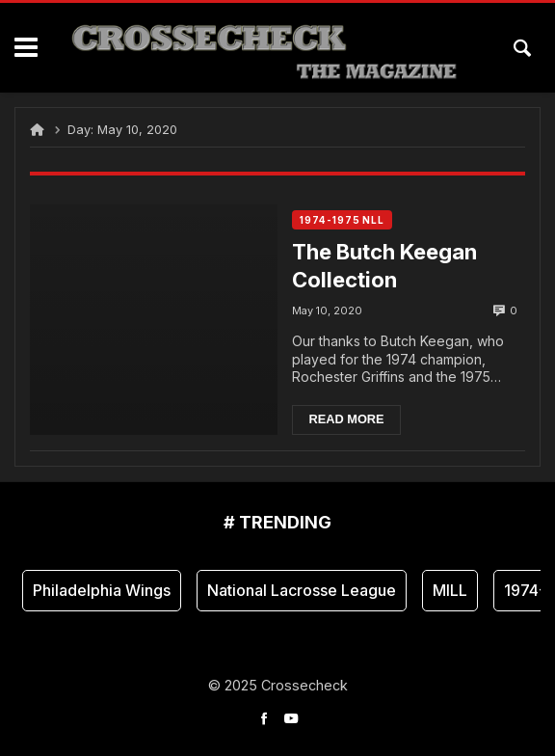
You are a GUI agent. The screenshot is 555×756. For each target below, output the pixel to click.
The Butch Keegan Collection (384, 266)
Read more (346, 419)
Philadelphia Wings (102, 590)
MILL (450, 590)
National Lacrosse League (302, 590)
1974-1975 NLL (342, 220)
